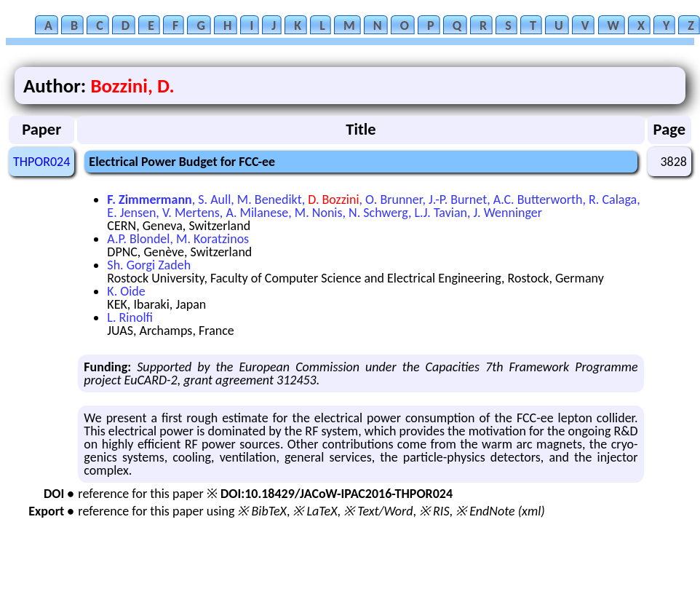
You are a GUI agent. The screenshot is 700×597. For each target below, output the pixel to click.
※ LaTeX (315, 511)
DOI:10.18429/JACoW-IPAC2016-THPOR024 (337, 494)
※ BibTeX (262, 511)
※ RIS (434, 511)
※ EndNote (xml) (500, 511)
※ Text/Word (378, 511)
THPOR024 (41, 162)
